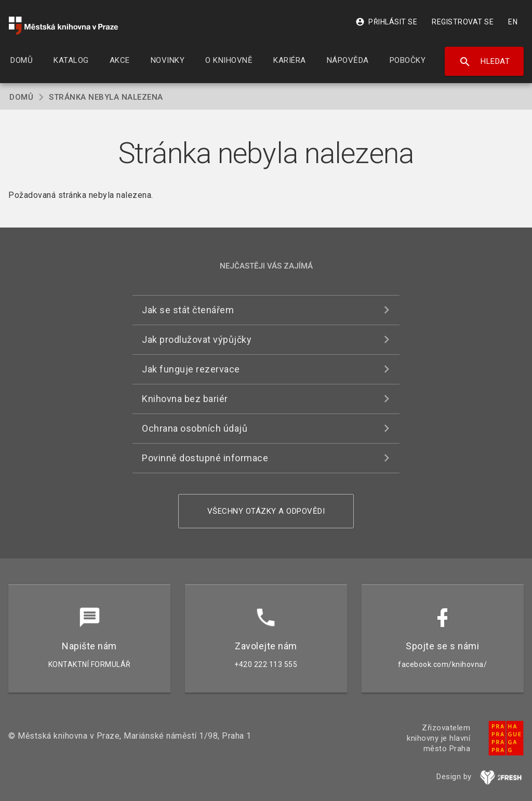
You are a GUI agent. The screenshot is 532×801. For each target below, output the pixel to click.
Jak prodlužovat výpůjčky (197, 339)
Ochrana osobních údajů (195, 428)
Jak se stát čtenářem (188, 310)
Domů (21, 97)
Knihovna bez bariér (185, 399)
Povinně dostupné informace (205, 458)
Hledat (484, 62)
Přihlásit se (386, 22)
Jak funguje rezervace (191, 369)
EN (513, 22)
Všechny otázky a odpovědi (266, 511)
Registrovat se (463, 22)
